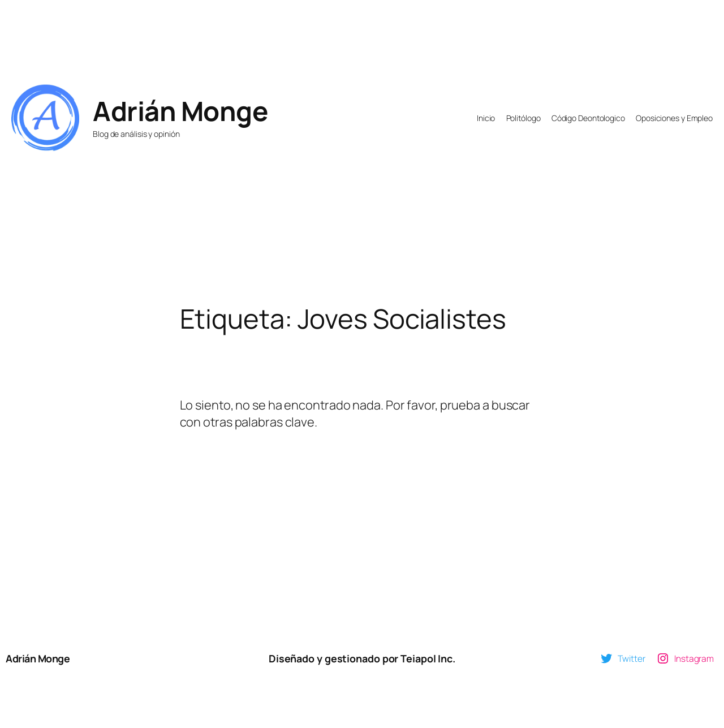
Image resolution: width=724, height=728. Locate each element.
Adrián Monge (180, 111)
